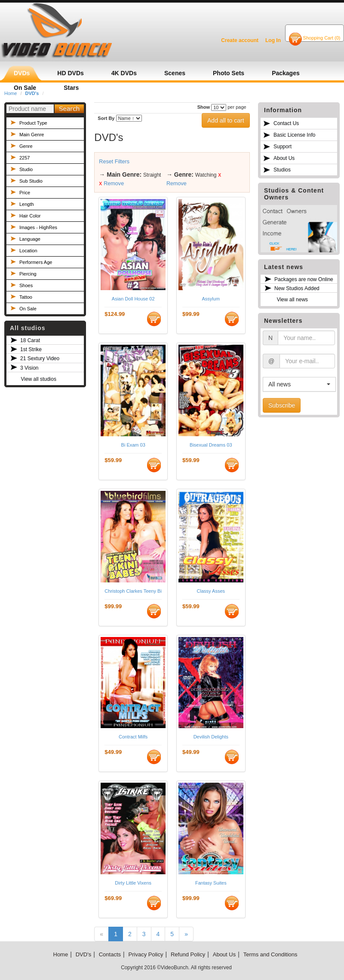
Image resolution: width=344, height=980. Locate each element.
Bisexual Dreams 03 (211, 445)
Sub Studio (31, 181)
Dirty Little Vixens (133, 883)
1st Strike (31, 349)
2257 (25, 158)
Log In (273, 40)
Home (61, 954)
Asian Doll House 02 (133, 299)
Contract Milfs (133, 737)
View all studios (38, 379)
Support (283, 147)
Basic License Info (294, 135)
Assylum (211, 299)
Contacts (110, 954)
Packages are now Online (304, 279)
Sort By (106, 118)
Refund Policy (188, 954)
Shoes (26, 285)
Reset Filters (114, 162)
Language (30, 239)
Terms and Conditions (270, 954)
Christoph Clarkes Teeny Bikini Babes (133, 591)
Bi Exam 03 (133, 445)
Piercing (28, 274)
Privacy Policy (146, 954)
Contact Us (286, 123)
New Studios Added (297, 288)
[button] (299, 384)
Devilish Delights (211, 737)
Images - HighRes (38, 227)
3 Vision (29, 368)
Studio (26, 169)
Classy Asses (211, 591)
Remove (114, 184)
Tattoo (26, 297)
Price (25, 193)
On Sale (28, 309)
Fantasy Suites (211, 883)
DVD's (83, 954)
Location (28, 251)
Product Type (33, 123)
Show (204, 107)
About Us (284, 158)
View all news (292, 300)
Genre (26, 146)
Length (27, 204)
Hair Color (30, 216)
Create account (240, 40)
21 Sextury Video (40, 358)
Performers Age (36, 262)
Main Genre (32, 135)
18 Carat (30, 340)
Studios (282, 170)
